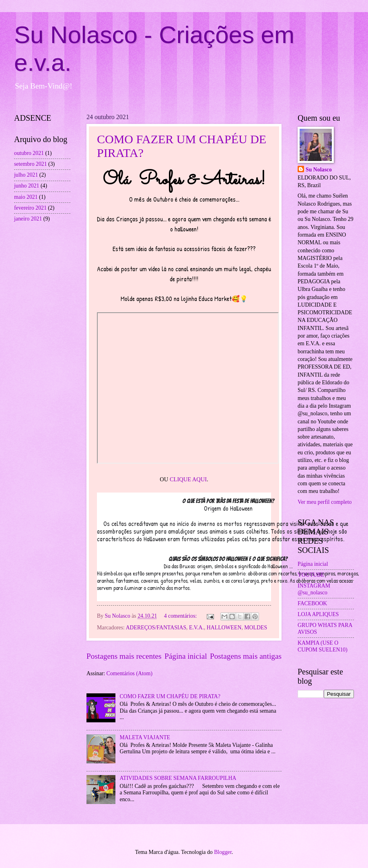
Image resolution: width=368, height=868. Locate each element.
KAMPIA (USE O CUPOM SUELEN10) (323, 646)
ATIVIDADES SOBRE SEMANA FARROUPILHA (178, 778)
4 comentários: (181, 616)
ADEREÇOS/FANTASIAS (156, 628)
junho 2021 (27, 186)
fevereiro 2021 (30, 208)
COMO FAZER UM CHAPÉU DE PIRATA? (170, 696)
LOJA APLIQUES (318, 614)
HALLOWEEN (224, 628)
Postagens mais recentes (124, 656)
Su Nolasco (319, 170)
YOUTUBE (311, 575)
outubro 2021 (29, 153)
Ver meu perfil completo (325, 502)
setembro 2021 (31, 164)
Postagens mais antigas (246, 656)
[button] (228, 547)
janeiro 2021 (28, 219)
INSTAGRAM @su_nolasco (314, 589)
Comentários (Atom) (129, 673)
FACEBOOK (312, 603)
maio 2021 (26, 197)
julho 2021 (26, 175)
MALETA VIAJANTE (145, 737)
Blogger (223, 852)
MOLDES (256, 628)
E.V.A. (196, 628)
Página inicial (186, 656)
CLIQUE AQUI (188, 479)
